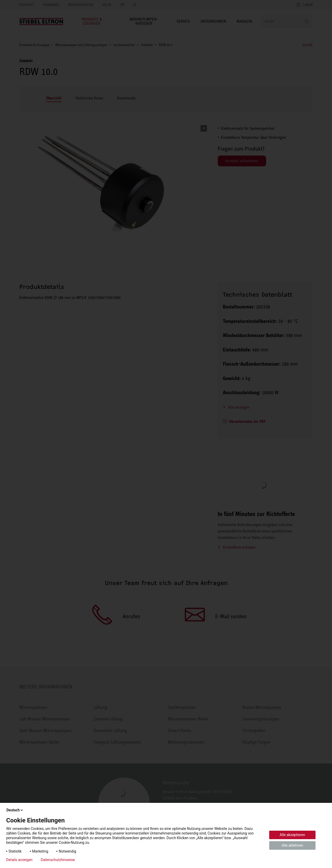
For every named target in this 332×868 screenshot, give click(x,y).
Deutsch (15, 810)
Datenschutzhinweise (58, 860)
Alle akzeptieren (292, 835)
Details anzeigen (19, 860)
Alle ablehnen (292, 845)
